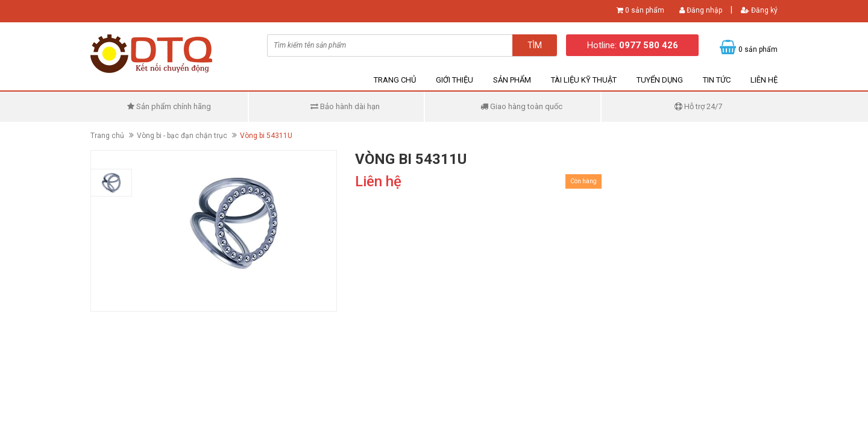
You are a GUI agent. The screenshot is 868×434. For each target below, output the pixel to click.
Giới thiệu (454, 80)
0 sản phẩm (645, 10)
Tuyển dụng (660, 80)
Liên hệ (764, 80)
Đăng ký (759, 10)
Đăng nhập (701, 10)
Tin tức (717, 80)
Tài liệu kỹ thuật (584, 80)
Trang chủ (395, 80)
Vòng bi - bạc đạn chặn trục (182, 136)
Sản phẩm (512, 80)
